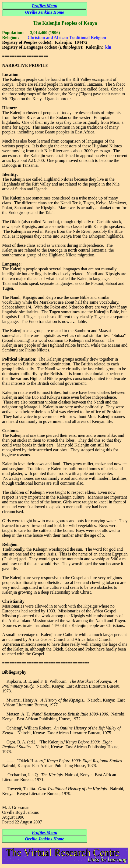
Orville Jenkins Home (45, 12)
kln (108, 47)
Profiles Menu (45, 6)
